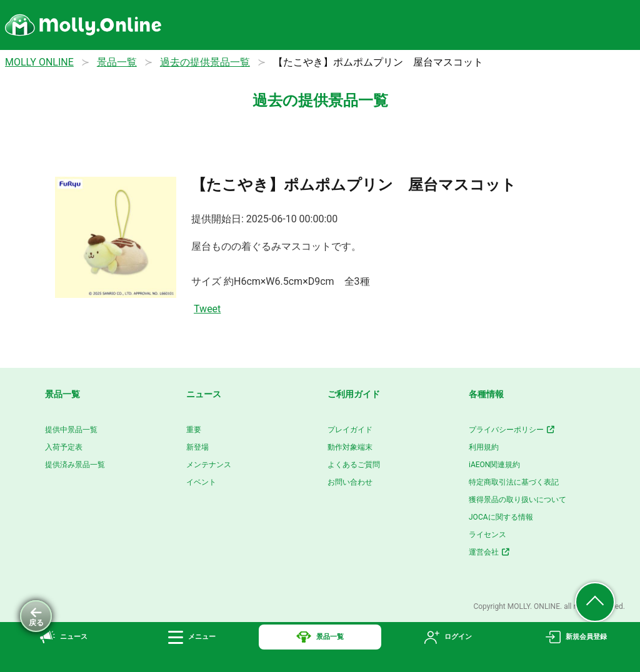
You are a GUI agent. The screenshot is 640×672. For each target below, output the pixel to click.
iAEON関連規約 (494, 465)
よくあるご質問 (354, 465)
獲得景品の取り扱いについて (517, 500)
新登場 (197, 447)
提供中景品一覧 (71, 430)
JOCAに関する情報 (501, 517)
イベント (201, 482)
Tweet (207, 309)
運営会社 (490, 552)
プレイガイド (350, 430)
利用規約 (484, 447)
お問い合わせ (350, 482)
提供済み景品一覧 (75, 465)
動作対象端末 (350, 447)
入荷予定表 (64, 447)
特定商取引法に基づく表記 (514, 482)
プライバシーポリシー (512, 430)
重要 (194, 430)
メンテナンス (209, 465)
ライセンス (487, 535)
